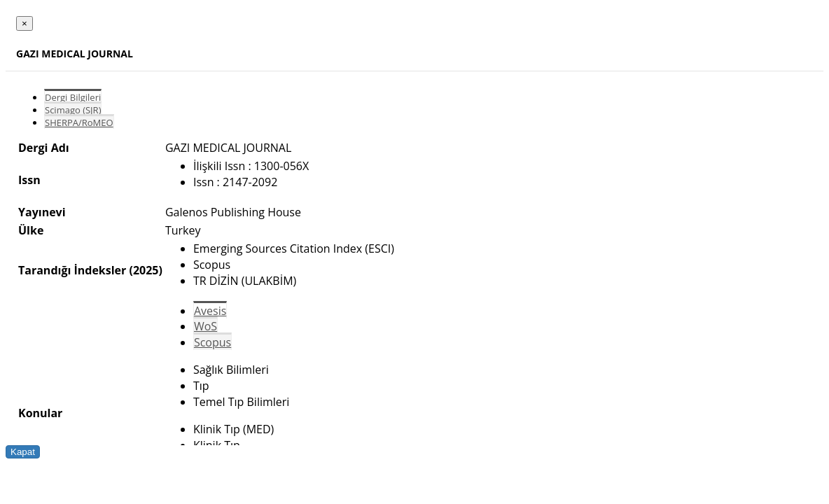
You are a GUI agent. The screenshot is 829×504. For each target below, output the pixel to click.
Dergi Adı (44, 148)
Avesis (210, 311)
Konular (40, 413)
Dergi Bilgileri (73, 97)
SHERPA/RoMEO (79, 122)
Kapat (23, 452)
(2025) (145, 270)
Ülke (31, 230)
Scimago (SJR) (73, 110)
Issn (29, 180)
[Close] (25, 23)
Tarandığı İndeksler (72, 270)
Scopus (213, 342)
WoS (205, 326)
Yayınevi (42, 212)
